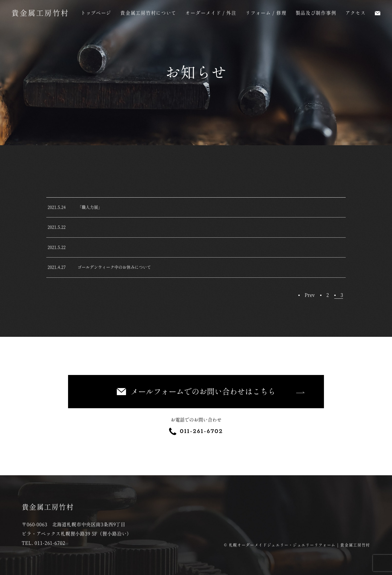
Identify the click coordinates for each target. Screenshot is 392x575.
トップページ (96, 13)
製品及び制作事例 (316, 13)
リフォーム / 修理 (266, 13)
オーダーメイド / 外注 (211, 13)
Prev (310, 295)
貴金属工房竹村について (148, 13)
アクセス (356, 13)
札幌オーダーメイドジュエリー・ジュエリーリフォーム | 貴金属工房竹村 (300, 545)
